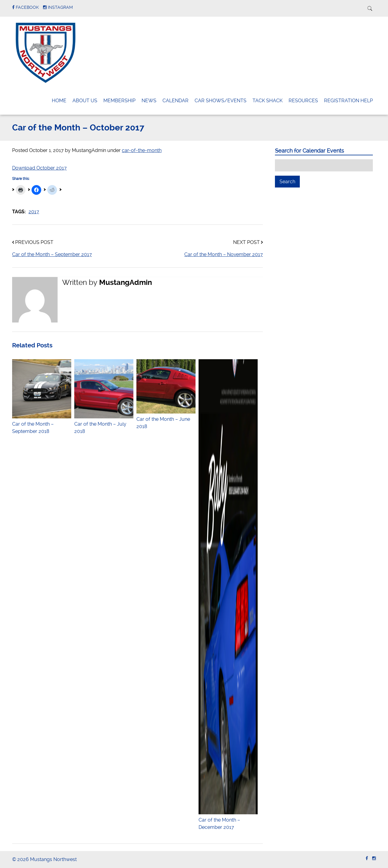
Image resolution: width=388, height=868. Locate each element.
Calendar (176, 101)
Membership (119, 101)
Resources (303, 101)
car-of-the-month (142, 150)
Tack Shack (268, 101)
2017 (34, 212)
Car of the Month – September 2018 (42, 424)
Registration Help (348, 101)
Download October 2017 (39, 168)
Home (59, 101)
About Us (85, 101)
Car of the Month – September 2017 (52, 254)
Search (290, 181)
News (149, 101)
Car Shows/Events (221, 101)
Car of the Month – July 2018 (104, 424)
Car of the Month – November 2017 (224, 254)
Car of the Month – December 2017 (228, 820)
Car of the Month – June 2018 (166, 419)
